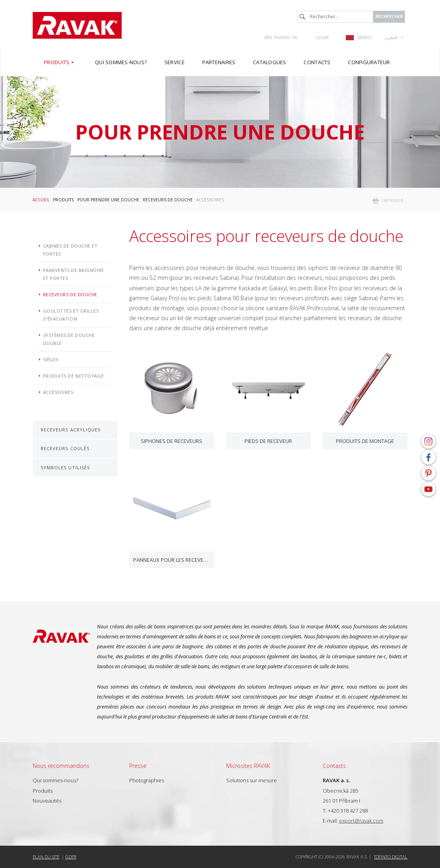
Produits (63, 200)
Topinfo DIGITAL (391, 857)
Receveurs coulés (65, 448)
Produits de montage (365, 441)
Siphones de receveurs (172, 441)
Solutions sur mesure (252, 780)
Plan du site (46, 857)
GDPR (71, 857)
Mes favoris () (281, 37)
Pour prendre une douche (108, 200)
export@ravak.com (361, 821)
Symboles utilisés (65, 467)
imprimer (393, 201)
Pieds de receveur (268, 441)
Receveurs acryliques (71, 430)
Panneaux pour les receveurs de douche (172, 560)
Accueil (41, 200)
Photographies (147, 780)
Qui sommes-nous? (55, 780)
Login (322, 37)
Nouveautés (47, 801)
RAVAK (77, 25)
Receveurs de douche (168, 200)
